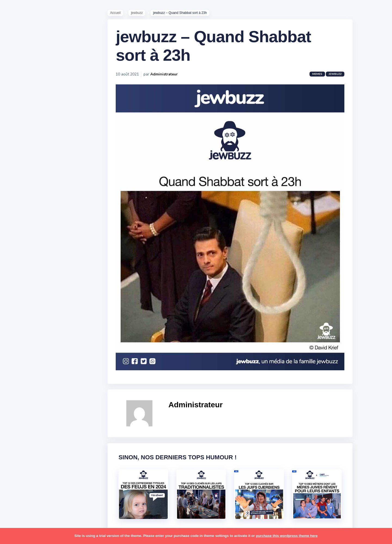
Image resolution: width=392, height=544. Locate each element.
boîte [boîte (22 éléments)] (18, 302)
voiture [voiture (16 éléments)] (46, 482)
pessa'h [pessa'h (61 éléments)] (39, 397)
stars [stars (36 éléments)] (55, 439)
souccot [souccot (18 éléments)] (38, 439)
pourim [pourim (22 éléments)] (40, 408)
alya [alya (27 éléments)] (17, 270)
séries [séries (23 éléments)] (19, 460)
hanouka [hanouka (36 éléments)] (21, 334)
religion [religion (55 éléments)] (20, 418)
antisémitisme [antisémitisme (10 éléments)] (26, 281)
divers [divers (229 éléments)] (45, 312)
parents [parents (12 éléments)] (20, 397)
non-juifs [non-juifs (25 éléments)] (21, 386)
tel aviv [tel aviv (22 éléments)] (36, 460)
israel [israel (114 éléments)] (38, 334)
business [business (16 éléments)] (36, 302)
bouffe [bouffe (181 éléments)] (46, 291)
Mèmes (19, 190)
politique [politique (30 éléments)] (21, 408)
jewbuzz (140, 14)
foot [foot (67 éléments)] (17, 323)
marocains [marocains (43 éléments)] (42, 365)
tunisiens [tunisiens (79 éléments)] (43, 471)
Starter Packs (25, 198)
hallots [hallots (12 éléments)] (48, 323)
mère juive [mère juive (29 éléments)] (51, 376)
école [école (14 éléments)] (39, 492)
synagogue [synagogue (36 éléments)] (38, 450)
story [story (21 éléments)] (18, 450)
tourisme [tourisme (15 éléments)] (21, 471)
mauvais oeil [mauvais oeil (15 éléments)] (24, 376)
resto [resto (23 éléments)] (36, 418)
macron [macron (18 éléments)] (38, 355)
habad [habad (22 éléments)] (31, 323)
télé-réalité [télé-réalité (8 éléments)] (24, 482)
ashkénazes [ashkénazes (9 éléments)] (24, 291)
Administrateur (167, 77)
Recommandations (31, 215)
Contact (19, 231)
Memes (320, 77)
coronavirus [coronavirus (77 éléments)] (23, 312)
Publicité (21, 223)
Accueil (118, 14)
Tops (16, 207)
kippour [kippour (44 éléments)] (20, 355)
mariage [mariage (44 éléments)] (20, 365)
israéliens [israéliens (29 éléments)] (22, 344)
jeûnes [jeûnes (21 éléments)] (42, 344)
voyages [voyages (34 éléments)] (21, 492)
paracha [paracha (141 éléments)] (41, 386)
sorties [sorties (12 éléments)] (19, 439)
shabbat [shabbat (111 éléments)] (50, 429)
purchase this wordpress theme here (287, 536)
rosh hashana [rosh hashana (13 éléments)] (25, 429)
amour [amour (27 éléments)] (31, 270)
